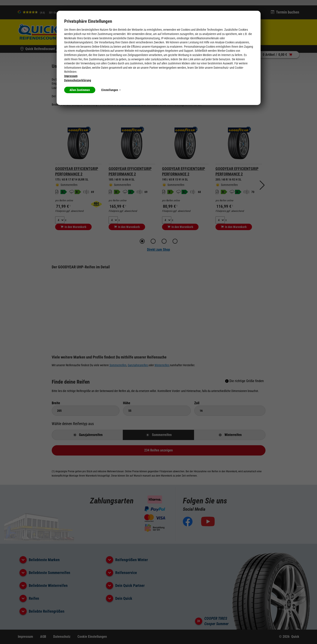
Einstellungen (111, 90)
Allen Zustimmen (80, 90)
